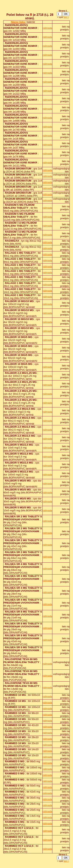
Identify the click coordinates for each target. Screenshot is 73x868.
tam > (66, 17)
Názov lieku (18, 22)
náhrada (47, 28)
